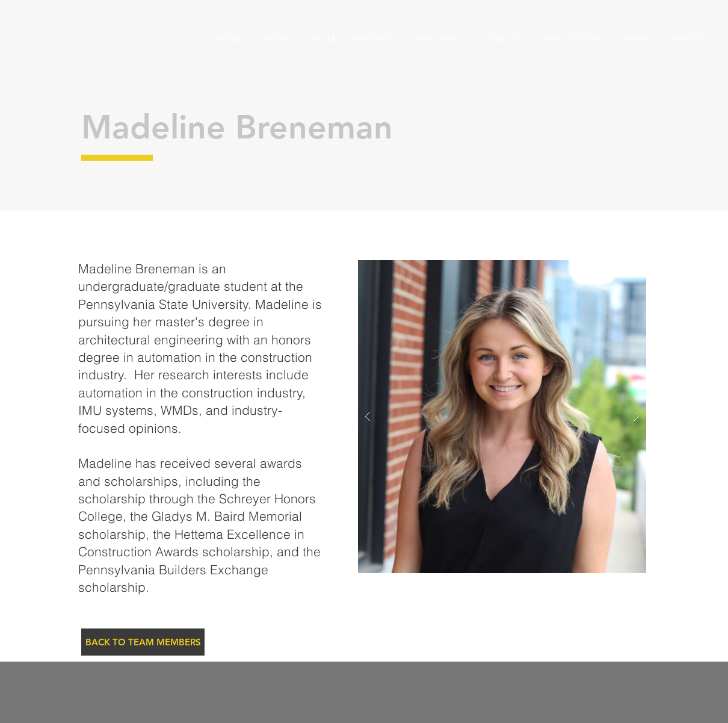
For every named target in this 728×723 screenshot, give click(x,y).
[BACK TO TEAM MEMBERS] (143, 642)
